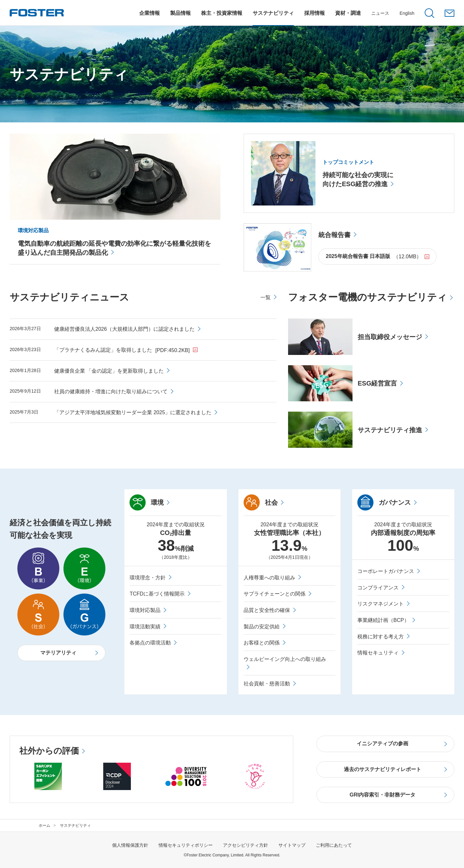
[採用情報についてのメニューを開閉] (314, 13)
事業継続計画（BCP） (383, 620)
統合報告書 (334, 235)
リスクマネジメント (381, 604)
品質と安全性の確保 (267, 610)
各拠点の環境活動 (150, 643)
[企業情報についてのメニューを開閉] (150, 13)
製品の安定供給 (262, 627)
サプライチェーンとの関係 (275, 594)
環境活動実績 (145, 627)
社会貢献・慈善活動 (267, 684)
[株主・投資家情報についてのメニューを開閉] (222, 13)
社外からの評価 (49, 751)
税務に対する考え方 (381, 637)
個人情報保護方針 (130, 845)
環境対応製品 (145, 610)
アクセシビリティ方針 (246, 845)
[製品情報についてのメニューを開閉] (180, 13)
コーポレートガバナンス (386, 571)
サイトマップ (292, 845)
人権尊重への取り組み (269, 578)
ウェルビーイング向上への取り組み (285, 659)
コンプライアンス (378, 588)
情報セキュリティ (378, 653)
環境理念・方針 (148, 578)
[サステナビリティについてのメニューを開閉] (273, 13)
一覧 (266, 297)
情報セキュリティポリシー (186, 845)
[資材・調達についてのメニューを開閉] (348, 13)
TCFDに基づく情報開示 (157, 594)
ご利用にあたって (334, 845)
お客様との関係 (262, 643)
